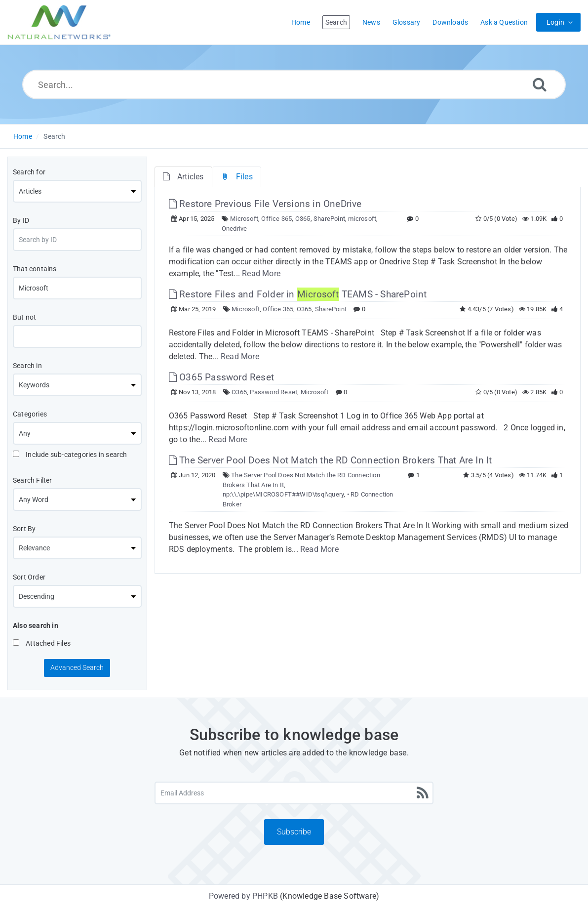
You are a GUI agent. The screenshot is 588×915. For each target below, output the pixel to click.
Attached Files (42, 643)
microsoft (362, 219)
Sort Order (29, 577)
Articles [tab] (183, 177)
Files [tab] (237, 177)
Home (23, 136)
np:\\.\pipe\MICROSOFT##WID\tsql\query (283, 494)
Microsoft (244, 219)
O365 (303, 219)
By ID (21, 220)
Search (54, 136)
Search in (27, 366)
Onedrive (235, 229)
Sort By (24, 529)
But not (24, 317)
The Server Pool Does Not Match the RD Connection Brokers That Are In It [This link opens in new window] (331, 460)
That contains (35, 269)
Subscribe (294, 832)
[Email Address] (294, 793)
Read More (261, 273)
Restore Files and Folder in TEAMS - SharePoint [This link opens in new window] (298, 294)
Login (555, 22)
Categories (30, 414)
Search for (29, 172)
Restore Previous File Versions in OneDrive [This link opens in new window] (265, 204)
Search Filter (33, 480)
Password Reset (274, 392)
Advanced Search (77, 667)
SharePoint (329, 219)
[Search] (540, 84)
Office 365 (276, 219)
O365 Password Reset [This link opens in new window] (221, 377)
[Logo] (59, 22)
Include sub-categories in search (70, 455)
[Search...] (294, 84)
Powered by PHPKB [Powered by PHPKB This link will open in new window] (243, 896)
